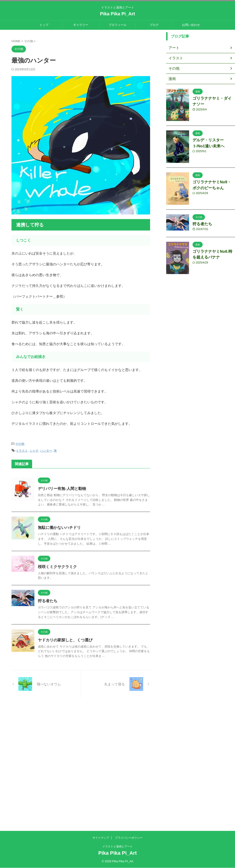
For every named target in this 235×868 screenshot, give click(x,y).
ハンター (46, 450)
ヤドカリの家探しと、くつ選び (87, 683)
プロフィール (117, 25)
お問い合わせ (191, 25)
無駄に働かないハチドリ (81, 542)
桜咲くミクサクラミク (79, 598)
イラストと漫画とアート (117, 846)
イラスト (22, 450)
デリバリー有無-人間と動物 (83, 487)
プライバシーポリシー (129, 838)
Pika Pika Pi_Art (117, 14)
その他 (20, 444)
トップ (44, 25)
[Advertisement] (117, 800)
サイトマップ (101, 838)
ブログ (154, 25)
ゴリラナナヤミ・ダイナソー (213, 98)
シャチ (34, 450)
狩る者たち (70, 639)
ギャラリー (81, 25)
